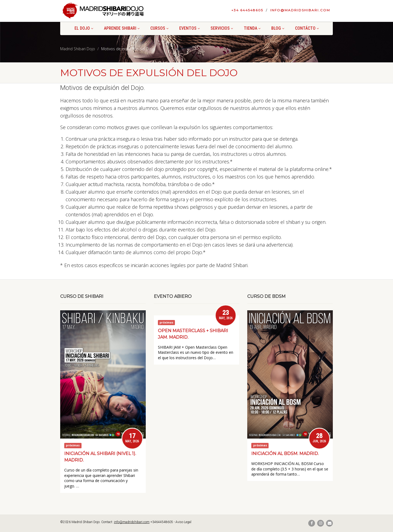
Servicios (222, 28)
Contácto (307, 28)
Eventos (189, 28)
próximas (73, 446)
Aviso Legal (183, 522)
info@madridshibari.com (300, 10)
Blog (278, 28)
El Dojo (84, 28)
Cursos (159, 28)
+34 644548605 (247, 10)
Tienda (252, 28)
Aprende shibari (122, 28)
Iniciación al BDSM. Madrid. (285, 454)
